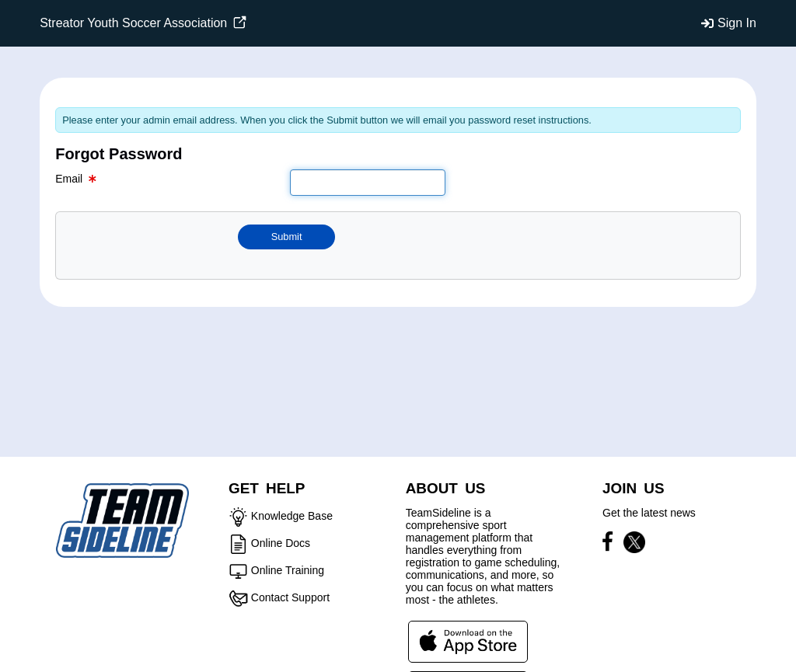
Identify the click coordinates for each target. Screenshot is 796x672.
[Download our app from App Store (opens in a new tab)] (468, 641)
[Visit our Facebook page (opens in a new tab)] (611, 545)
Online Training (288, 570)
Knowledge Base (292, 516)
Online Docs (281, 543)
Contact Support (290, 597)
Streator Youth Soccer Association (143, 23)
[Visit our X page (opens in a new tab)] (634, 545)
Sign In (737, 23)
